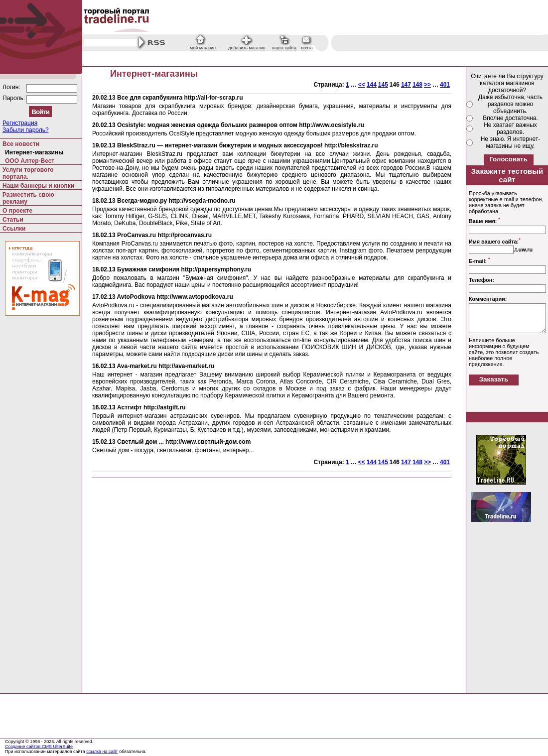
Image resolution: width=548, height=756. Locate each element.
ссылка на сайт (102, 752)
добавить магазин (247, 48)
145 (383, 85)
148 (417, 85)
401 (445, 85)
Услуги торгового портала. (28, 173)
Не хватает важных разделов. (510, 128)
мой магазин (203, 48)
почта (307, 48)
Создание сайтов (23, 747)
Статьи (13, 220)
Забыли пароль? (26, 130)
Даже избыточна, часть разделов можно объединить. (510, 104)
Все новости (21, 144)
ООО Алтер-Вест (30, 161)
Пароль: (14, 98)
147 (406, 85)
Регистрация (20, 123)
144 (372, 85)
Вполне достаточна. (510, 118)
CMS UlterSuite (57, 747)
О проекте (17, 211)
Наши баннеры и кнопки (38, 186)
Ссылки (14, 229)
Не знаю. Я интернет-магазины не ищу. (511, 142)
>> (427, 85)
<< (362, 85)
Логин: (12, 87)
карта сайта (284, 48)
